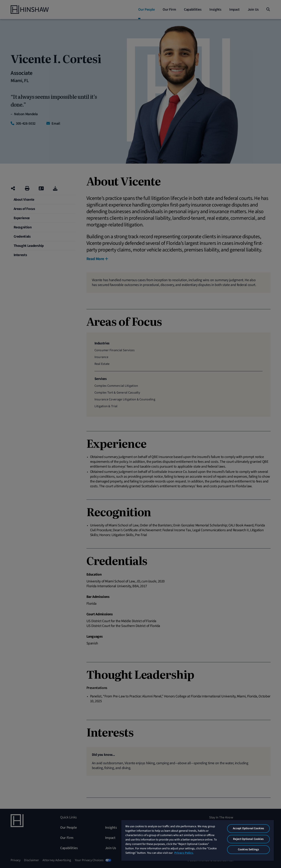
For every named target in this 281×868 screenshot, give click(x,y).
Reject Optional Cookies (248, 839)
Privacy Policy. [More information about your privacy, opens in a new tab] (184, 853)
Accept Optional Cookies (248, 828)
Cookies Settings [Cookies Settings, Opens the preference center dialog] (248, 849)
